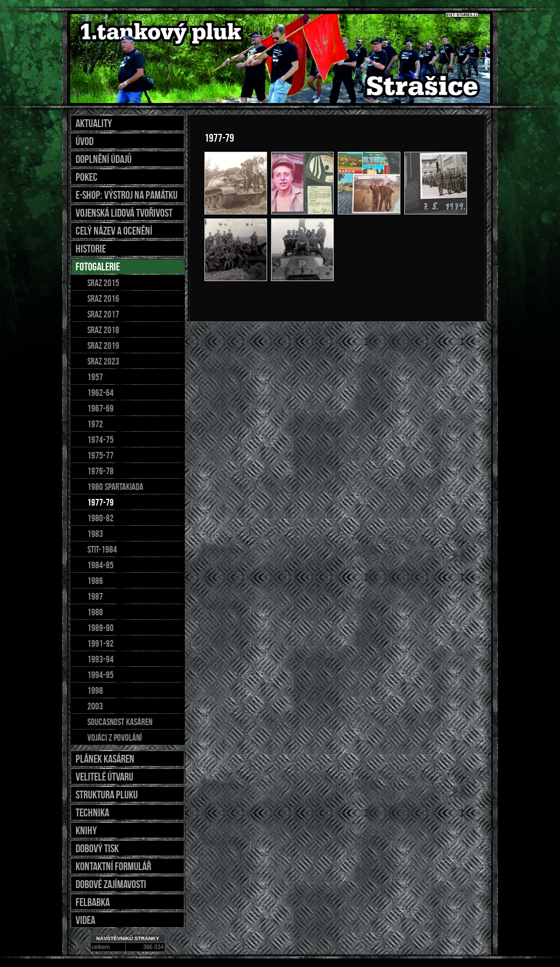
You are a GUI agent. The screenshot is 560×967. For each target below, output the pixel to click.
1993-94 (101, 659)
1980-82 (101, 518)
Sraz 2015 (103, 283)
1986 (95, 581)
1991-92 (101, 643)
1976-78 (101, 471)
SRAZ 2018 (103, 330)
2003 (95, 706)
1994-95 (101, 675)
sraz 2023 (103, 361)
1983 (95, 534)
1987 (95, 596)
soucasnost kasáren (120, 722)
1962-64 (101, 393)
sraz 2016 (103, 298)
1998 (95, 690)
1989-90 (101, 628)
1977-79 (101, 502)
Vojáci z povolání (115, 737)
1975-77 (101, 455)
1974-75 (101, 440)
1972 (95, 424)
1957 (95, 377)
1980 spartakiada (115, 487)
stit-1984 (102, 549)
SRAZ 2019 (103, 345)
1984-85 (101, 565)
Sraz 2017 (103, 314)
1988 (95, 612)
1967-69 (101, 408)
